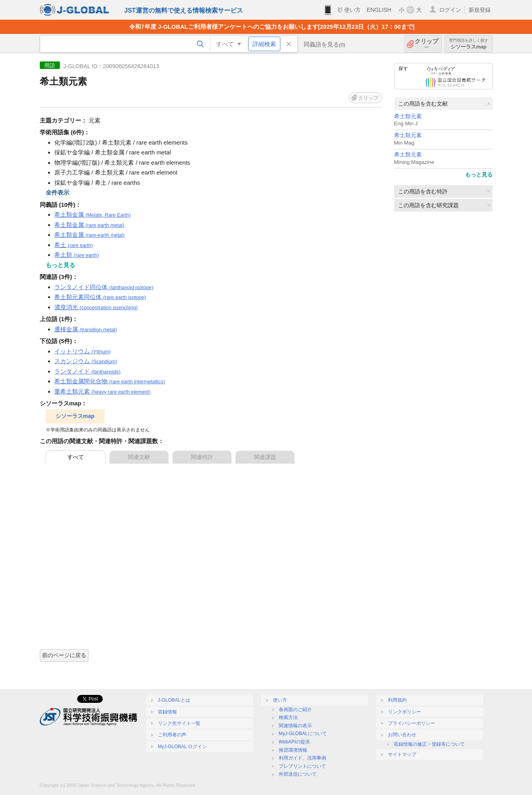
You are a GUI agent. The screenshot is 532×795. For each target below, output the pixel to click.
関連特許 (202, 457)
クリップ (426, 44)
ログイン (450, 10)
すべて (76, 457)
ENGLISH (379, 10)
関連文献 (139, 457)
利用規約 (397, 700)
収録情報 (167, 712)
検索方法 (288, 717)
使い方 (352, 10)
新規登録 (480, 10)
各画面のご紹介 (295, 710)
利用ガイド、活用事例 (302, 758)
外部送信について (298, 774)
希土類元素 (408, 116)
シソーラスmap (469, 44)
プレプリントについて (302, 766)
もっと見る (479, 175)
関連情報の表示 (295, 726)
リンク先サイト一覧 (179, 723)
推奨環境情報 (293, 750)
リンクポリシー (404, 712)
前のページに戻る (64, 655)
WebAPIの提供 (295, 742)
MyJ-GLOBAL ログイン (183, 747)
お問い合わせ (402, 735)
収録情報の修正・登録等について (429, 744)
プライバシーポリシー (412, 723)
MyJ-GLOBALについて (303, 734)
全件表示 (57, 192)
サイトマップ (402, 754)
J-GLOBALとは (174, 700)
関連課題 (265, 457)
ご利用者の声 (172, 735)
